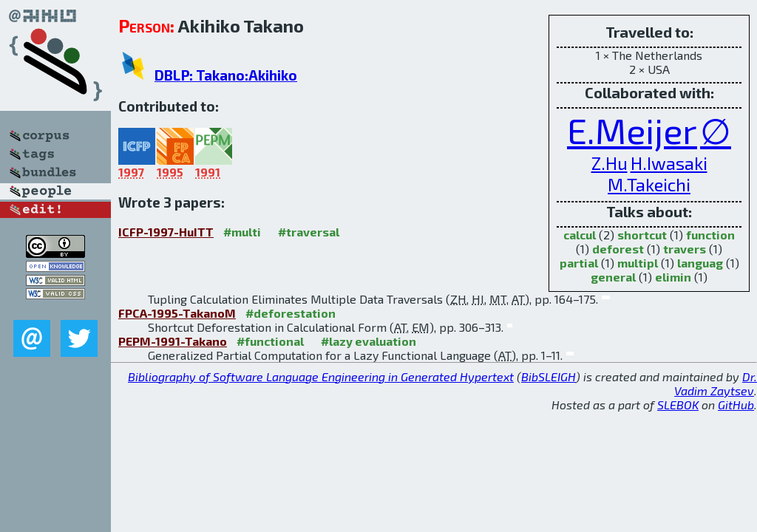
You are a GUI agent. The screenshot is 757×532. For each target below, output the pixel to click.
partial (579, 263)
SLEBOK (678, 405)
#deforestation (291, 313)
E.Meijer (632, 130)
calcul (580, 235)
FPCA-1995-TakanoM (177, 313)
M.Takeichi (649, 184)
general (613, 277)
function (710, 235)
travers (685, 249)
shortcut (642, 235)
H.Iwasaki (669, 163)
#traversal (309, 232)
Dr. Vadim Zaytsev (716, 383)
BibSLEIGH (549, 376)
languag (700, 263)
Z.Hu (610, 163)
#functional (270, 341)
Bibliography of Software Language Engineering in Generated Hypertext (321, 376)
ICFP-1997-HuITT (166, 232)
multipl (638, 263)
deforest (618, 249)
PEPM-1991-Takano (173, 341)
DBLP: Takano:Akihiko (226, 75)
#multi (242, 232)
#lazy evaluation (369, 341)
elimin (673, 277)
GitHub (736, 405)
